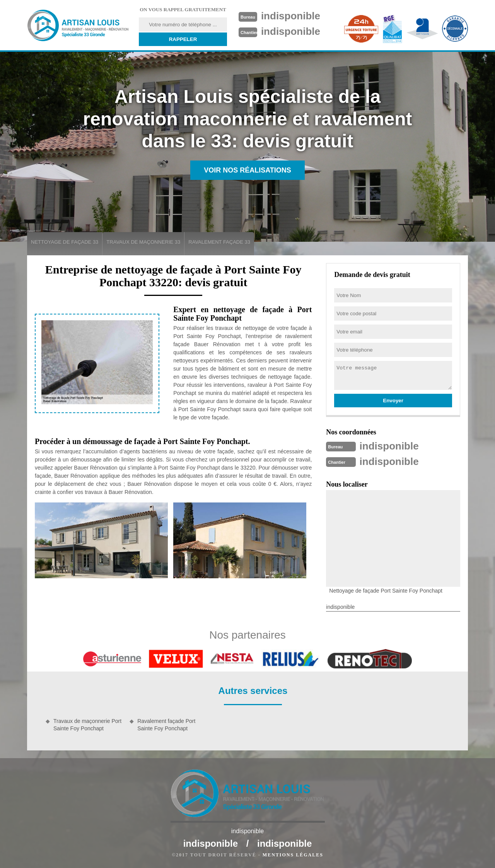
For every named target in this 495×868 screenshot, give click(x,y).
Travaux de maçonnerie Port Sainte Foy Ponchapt (87, 724)
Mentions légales (293, 855)
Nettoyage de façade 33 (65, 242)
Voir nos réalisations (247, 170)
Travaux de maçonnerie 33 (143, 242)
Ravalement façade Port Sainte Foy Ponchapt (166, 724)
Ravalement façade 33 (219, 242)
